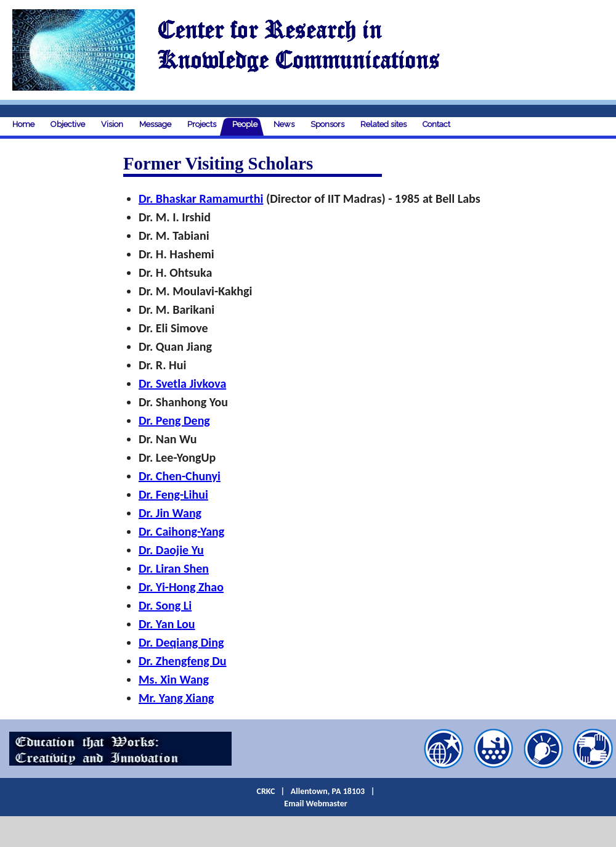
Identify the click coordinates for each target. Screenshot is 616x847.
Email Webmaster (315, 804)
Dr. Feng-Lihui (173, 494)
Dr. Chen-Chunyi (180, 476)
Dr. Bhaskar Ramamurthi (201, 198)
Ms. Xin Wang (174, 679)
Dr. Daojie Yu (171, 550)
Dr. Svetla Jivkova (182, 383)
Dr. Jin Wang (170, 513)
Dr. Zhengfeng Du (183, 661)
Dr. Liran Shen (174, 568)
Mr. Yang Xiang (176, 698)
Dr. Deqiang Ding (181, 642)
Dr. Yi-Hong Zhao (181, 587)
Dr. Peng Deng (174, 420)
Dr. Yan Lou (167, 624)
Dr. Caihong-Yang (181, 531)
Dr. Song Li (165, 605)
